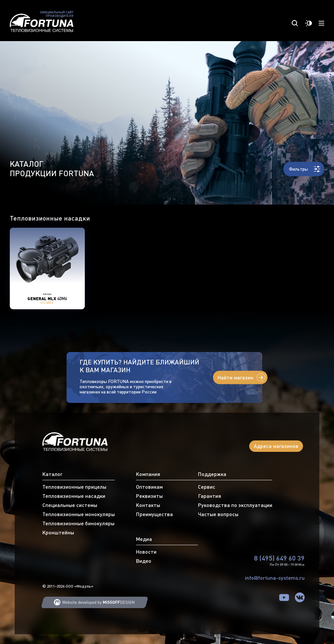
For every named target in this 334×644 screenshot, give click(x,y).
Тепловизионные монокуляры (79, 514)
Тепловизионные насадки (74, 496)
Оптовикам (149, 487)
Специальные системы (70, 505)
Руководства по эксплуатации (235, 505)
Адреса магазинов (276, 446)
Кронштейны (58, 532)
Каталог (52, 474)
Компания (148, 474)
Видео (144, 561)
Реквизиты (149, 496)
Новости (146, 552)
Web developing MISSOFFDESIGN (95, 602)
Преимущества (154, 514)
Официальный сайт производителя (57, 14)
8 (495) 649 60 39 (279, 558)
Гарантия (210, 496)
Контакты (148, 505)
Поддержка (212, 474)
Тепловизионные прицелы (74, 487)
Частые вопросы (218, 514)
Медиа (144, 539)
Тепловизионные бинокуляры (78, 523)
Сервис (207, 487)
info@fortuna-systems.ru (275, 578)
